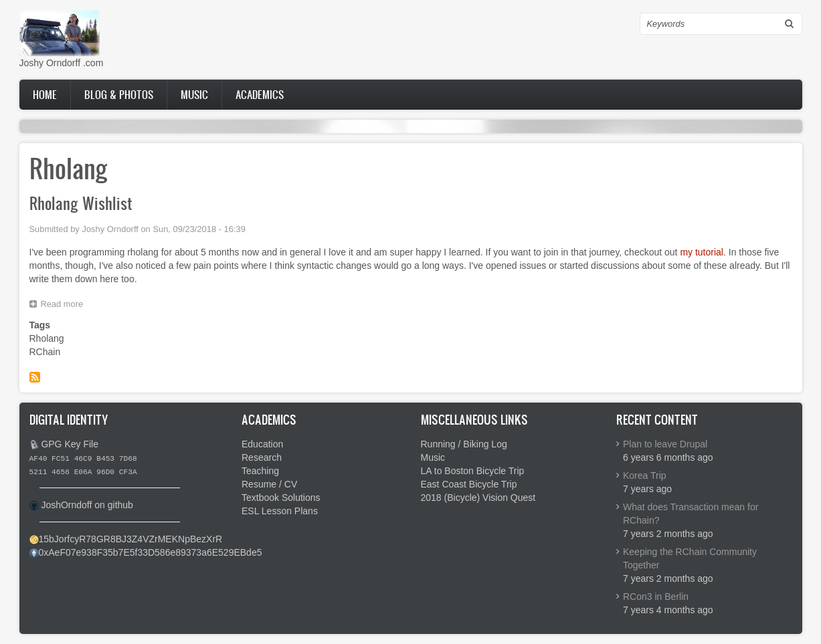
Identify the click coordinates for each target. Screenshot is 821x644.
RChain (45, 352)
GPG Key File (70, 444)
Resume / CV (269, 484)
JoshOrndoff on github (87, 505)
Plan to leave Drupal (665, 444)
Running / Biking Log (464, 444)
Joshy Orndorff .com (62, 63)
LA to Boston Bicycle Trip (473, 471)
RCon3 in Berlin (656, 597)
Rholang (47, 338)
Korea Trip (645, 475)
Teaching (260, 471)
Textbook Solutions (281, 498)
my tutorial (702, 252)
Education (262, 444)
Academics (260, 94)
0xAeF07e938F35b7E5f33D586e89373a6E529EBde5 (151, 552)
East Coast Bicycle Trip (469, 484)
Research (262, 457)
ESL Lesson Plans (280, 511)
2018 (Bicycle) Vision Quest (478, 498)
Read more (66, 306)
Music (194, 94)
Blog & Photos (119, 94)
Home (45, 94)
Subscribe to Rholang (35, 377)
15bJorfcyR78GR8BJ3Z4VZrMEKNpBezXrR (131, 539)
